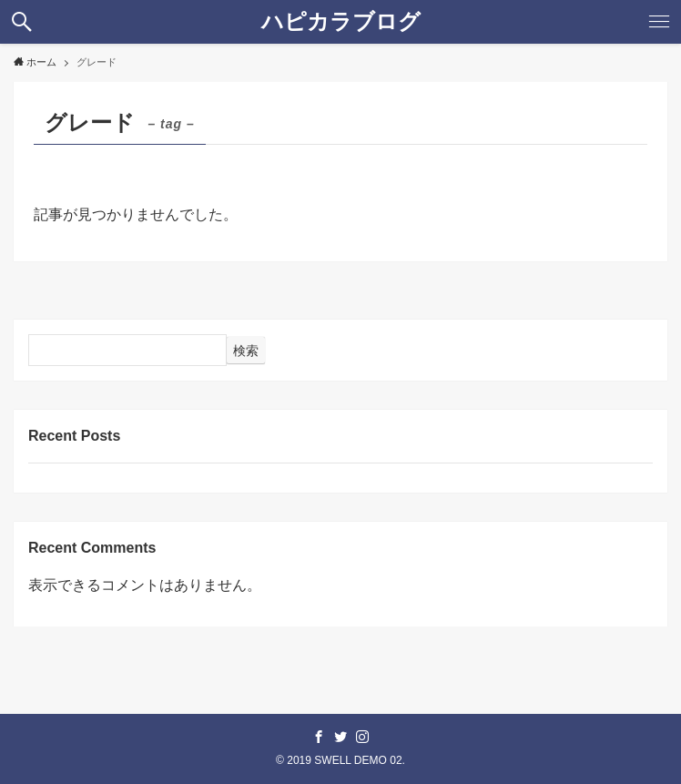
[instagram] (362, 737)
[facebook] (319, 737)
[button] (22, 22)
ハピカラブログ (341, 22)
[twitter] (340, 737)
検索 (246, 351)
